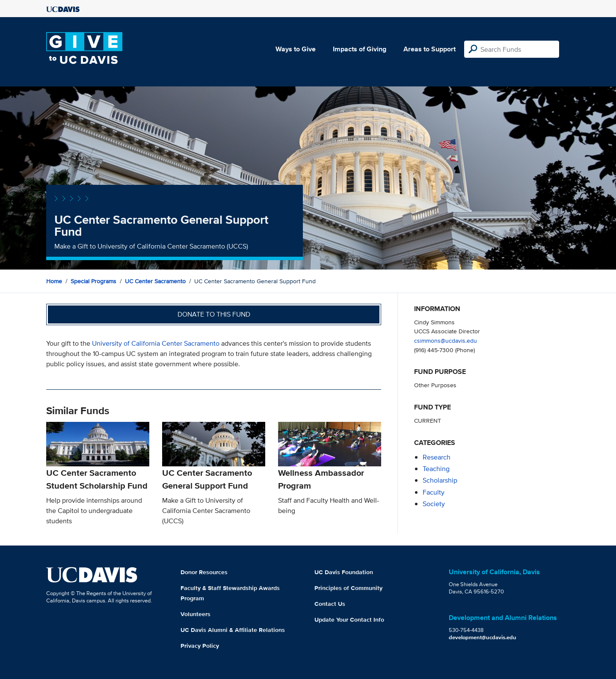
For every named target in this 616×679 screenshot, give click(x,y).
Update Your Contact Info (349, 620)
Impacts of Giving (360, 49)
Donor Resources (204, 572)
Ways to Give (296, 49)
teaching (436, 469)
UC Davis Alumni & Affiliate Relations (233, 630)
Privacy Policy (200, 646)
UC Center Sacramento (155, 281)
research (437, 457)
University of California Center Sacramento (156, 343)
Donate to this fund (214, 314)
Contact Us (330, 604)
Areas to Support (429, 49)
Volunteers (195, 614)
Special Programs (93, 281)
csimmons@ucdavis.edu (446, 340)
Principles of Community (348, 588)
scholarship (440, 480)
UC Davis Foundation (344, 572)
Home (54, 281)
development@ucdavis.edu (483, 637)
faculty (434, 492)
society (434, 504)
